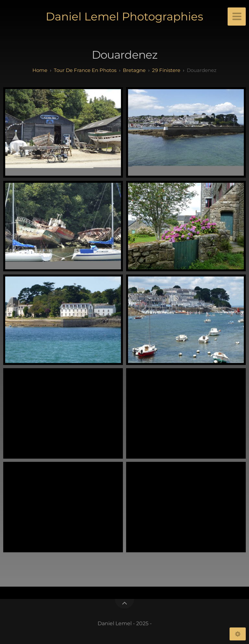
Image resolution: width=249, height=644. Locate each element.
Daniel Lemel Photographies (124, 17)
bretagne (134, 70)
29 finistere (166, 70)
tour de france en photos (85, 70)
